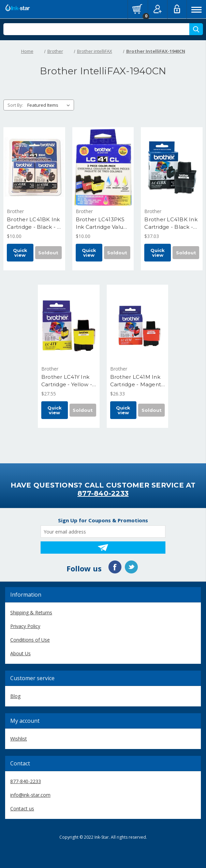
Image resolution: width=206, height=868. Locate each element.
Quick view (20, 253)
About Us (20, 653)
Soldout (48, 253)
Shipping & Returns (31, 612)
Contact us (22, 809)
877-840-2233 (103, 493)
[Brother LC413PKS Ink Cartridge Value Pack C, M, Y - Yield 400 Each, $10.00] (103, 167)
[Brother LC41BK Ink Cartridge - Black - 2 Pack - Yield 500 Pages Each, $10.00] (34, 167)
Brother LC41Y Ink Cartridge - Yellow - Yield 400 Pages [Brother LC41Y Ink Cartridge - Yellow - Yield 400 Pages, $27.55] (67, 381)
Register (158, 9)
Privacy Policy (25, 626)
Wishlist (19, 739)
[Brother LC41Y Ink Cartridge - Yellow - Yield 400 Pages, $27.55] (69, 325)
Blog (15, 696)
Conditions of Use (30, 640)
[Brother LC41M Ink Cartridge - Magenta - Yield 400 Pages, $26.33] (138, 325)
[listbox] (50, 105)
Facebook (115, 567)
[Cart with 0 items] (137, 9)
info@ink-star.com (30, 795)
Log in (177, 9)
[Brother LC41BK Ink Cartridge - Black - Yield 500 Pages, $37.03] (172, 167)
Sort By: (15, 105)
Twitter (131, 567)
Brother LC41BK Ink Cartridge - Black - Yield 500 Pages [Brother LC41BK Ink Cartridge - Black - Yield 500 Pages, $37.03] (171, 224)
